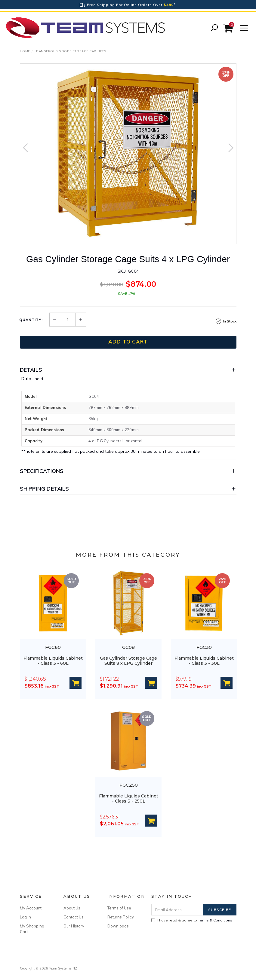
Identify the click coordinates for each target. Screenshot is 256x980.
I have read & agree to (192, 920)
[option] (128, 154)
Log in (25, 917)
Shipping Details (45, 489)
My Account (31, 908)
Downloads (118, 926)
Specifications (42, 471)
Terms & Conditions (215, 920)
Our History (74, 926)
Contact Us (74, 917)
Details (31, 370)
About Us (72, 908)
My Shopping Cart (32, 929)
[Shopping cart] (229, 28)
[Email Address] (177, 910)
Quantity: (31, 320)
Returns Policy (121, 917)
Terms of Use (119, 908)
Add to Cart (128, 342)
